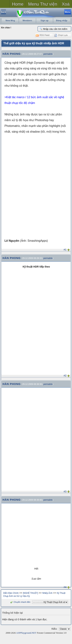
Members (27, 21)
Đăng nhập (62, 21)
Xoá (66, 4)
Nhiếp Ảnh (47, 593)
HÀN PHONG (12, 54)
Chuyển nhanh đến (20, 602)
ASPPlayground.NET (26, 633)
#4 (65, 587)
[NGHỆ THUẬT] (30, 593)
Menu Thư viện (43, 4)
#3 (65, 491)
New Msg (10, 21)
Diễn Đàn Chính (11, 593)
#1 (65, 250)
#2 (65, 376)
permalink (48, 54)
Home (18, 4)
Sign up (45, 21)
